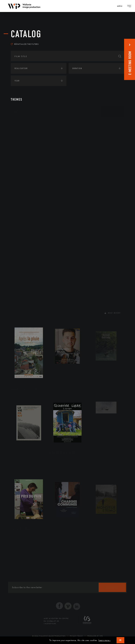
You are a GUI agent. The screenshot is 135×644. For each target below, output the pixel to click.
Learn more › (104, 640)
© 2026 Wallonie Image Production (49, 636)
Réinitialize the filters (25, 44)
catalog (26, 34)
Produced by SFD (95, 636)
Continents (21, 122)
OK (120, 640)
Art (16, 111)
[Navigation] (121, 6)
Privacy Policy (76, 636)
